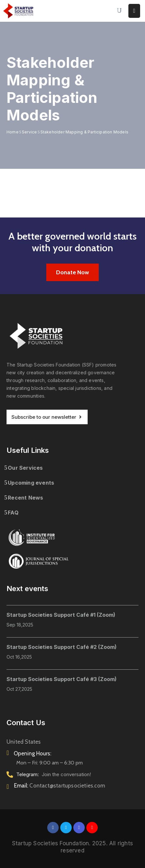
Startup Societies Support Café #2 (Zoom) (62, 647)
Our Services (25, 468)
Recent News (25, 498)
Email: (59, 786)
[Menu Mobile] (134, 11)
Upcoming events (31, 483)
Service (29, 132)
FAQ (13, 513)
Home (13, 132)
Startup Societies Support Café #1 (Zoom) (61, 615)
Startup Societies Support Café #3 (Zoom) (62, 679)
